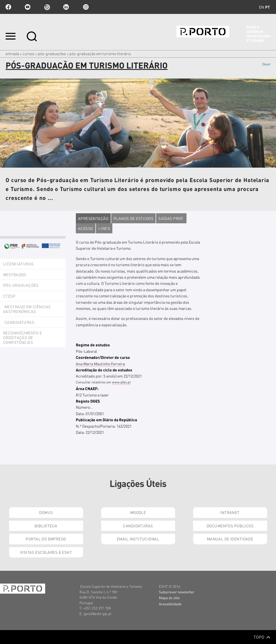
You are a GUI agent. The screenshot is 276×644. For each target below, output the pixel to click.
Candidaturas (138, 526)
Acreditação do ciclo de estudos (104, 370)
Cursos (28, 53)
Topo (262, 637)
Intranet (230, 512)
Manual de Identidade (230, 539)
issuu (47, 7)
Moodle (138, 512)
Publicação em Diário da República (106, 420)
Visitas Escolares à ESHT (46, 552)
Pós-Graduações (52, 53)
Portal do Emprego (46, 539)
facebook (8, 7)
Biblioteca (46, 526)
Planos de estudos (133, 218)
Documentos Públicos (230, 526)
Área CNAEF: (87, 388)
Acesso (86, 228)
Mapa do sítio (169, 598)
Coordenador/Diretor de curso (103, 357)
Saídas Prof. (171, 218)
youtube (28, 7)
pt (267, 7)
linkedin (66, 7)
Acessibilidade (170, 604)
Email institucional (138, 539)
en (262, 7)
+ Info (104, 228)
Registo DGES (88, 401)
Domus (46, 512)
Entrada (12, 53)
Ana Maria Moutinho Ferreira (100, 364)
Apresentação (93, 218)
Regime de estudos (93, 345)
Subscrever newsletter (177, 592)
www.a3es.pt (121, 382)
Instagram (85, 7)
